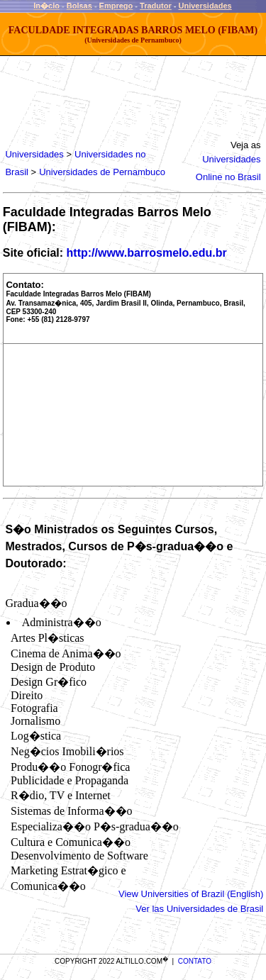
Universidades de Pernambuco (102, 172)
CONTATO (195, 961)
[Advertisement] (129, 95)
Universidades (205, 6)
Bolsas (79, 6)
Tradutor (156, 6)
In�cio (46, 6)
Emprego (116, 6)
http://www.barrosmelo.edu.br (147, 253)
